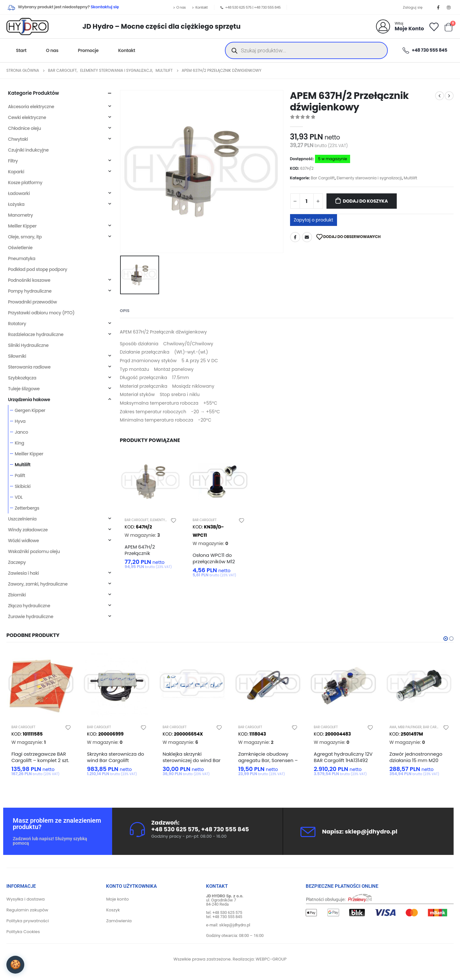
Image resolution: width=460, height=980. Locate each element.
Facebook (295, 237)
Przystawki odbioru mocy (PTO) (41, 313)
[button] (446, 639)
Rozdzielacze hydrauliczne (36, 334)
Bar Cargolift (323, 178)
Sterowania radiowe (29, 367)
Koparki (16, 172)
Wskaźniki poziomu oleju (34, 551)
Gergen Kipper (30, 410)
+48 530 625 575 (238, 7)
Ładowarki (19, 193)
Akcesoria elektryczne (31, 107)
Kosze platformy (25, 183)
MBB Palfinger (410, 727)
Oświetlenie (20, 248)
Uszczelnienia (22, 519)
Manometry (20, 215)
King (19, 443)
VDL (19, 497)
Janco (21, 432)
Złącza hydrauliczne (29, 606)
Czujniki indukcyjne (28, 150)
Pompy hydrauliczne (30, 291)
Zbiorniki (17, 595)
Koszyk (113, 910)
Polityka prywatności (28, 921)
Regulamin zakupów (27, 910)
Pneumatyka (22, 258)
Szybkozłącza (22, 378)
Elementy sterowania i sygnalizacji (369, 178)
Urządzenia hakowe (29, 400)
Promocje (88, 50)
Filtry (13, 161)
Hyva (20, 421)
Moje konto (117, 899)
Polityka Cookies (23, 932)
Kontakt (200, 7)
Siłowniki (17, 356)
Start (21, 50)
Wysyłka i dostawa (26, 899)
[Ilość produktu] (307, 201)
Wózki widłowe (23, 541)
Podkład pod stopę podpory (38, 269)
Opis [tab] (125, 311)
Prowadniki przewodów (32, 302)
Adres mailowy (307, 237)
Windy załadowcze (28, 530)
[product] (151, 482)
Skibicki (23, 486)
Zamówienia (119, 921)
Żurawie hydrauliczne (31, 617)
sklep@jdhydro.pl (371, 831)
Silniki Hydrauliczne (28, 345)
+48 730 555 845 (267, 7)
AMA (393, 727)
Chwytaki (18, 139)
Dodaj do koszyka (365, 201)
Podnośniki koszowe (29, 280)
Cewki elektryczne (27, 117)
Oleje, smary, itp (25, 237)
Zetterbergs (27, 508)
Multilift (410, 178)
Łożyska (16, 204)
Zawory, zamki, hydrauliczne (38, 584)
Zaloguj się (413, 7)
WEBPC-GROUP (271, 959)
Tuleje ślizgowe (24, 389)
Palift (20, 475)
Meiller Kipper (22, 226)
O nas (180, 7)
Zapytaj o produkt (314, 220)
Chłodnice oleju (24, 128)
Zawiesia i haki (23, 573)
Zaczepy (17, 562)
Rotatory (17, 324)
